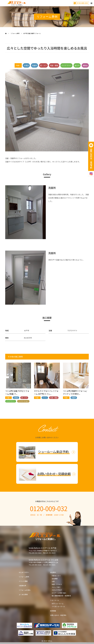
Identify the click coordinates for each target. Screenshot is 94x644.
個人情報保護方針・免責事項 (61, 596)
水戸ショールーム (58, 604)
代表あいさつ (56, 576)
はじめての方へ (24, 572)
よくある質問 (23, 594)
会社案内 (53, 572)
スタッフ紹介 (56, 587)
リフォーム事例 (24, 577)
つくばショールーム (58, 606)
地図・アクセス (57, 584)
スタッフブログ (57, 590)
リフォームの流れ (25, 590)
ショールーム (55, 600)
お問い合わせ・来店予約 (58, 615)
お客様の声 (22, 586)
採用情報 (53, 611)
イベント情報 (23, 581)
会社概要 (55, 579)
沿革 (53, 581)
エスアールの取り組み (59, 593)
